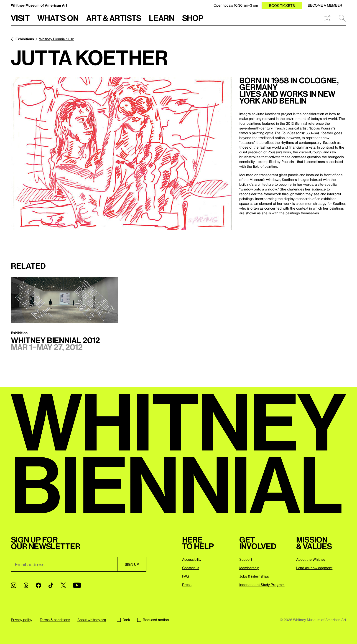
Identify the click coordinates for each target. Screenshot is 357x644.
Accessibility (192, 559)
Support (246, 559)
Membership (249, 568)
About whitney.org (92, 620)
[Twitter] (63, 585)
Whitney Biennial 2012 (57, 39)
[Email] (64, 564)
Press (187, 585)
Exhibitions (25, 39)
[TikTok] (51, 585)
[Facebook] (38, 585)
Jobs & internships (254, 576)
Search (342, 18)
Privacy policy (22, 620)
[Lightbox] (121, 153)
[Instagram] (14, 585)
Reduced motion (153, 620)
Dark (124, 620)
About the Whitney (311, 559)
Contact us (191, 568)
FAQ (185, 576)
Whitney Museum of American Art (39, 5)
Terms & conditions (55, 620)
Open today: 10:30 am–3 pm (236, 5)
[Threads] (26, 585)
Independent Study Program (262, 585)
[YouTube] (77, 585)
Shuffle (327, 18)
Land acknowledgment (314, 568)
